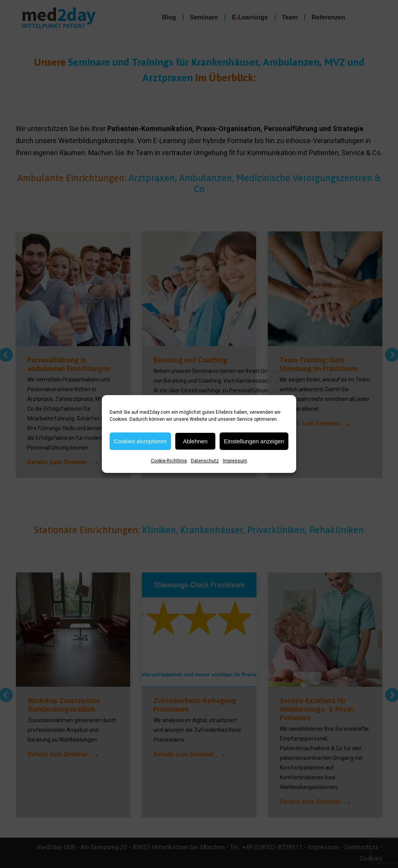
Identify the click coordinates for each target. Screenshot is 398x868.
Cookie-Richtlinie (169, 461)
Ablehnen (195, 441)
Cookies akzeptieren (140, 441)
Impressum (235, 461)
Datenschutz (205, 461)
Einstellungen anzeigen (254, 441)
